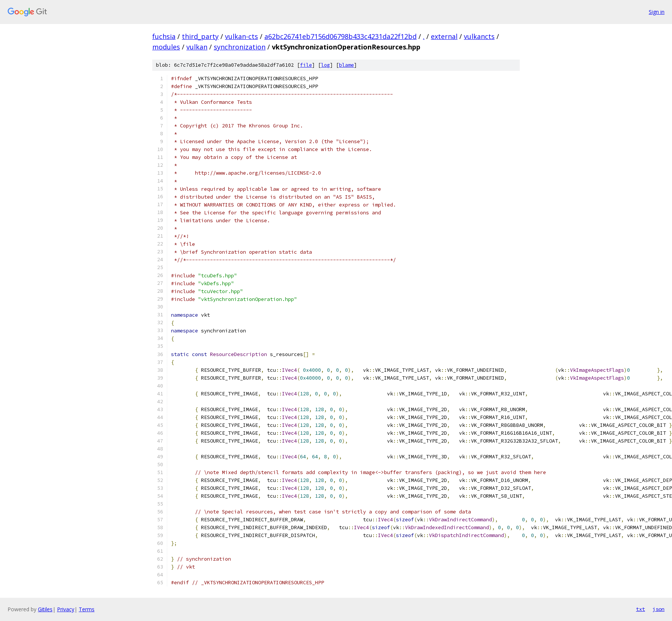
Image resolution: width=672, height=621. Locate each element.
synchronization (240, 47)
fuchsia (164, 36)
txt (640, 609)
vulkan (197, 47)
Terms (87, 609)
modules (166, 47)
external (444, 36)
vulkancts (479, 36)
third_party (200, 36)
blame (346, 65)
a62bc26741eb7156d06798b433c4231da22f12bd (340, 36)
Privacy (66, 609)
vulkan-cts (241, 36)
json (658, 609)
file (306, 65)
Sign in (657, 12)
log (325, 65)
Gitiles (45, 609)
